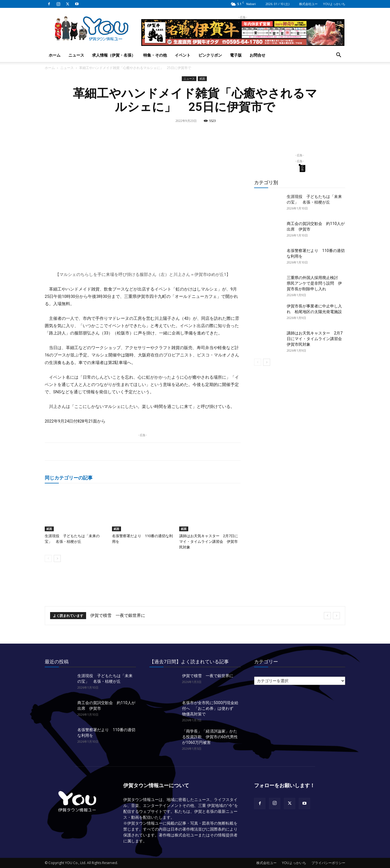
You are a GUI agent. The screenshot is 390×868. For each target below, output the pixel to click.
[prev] (327, 616)
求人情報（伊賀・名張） (114, 55)
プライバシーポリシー (328, 863)
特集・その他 (155, 55)
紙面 (202, 79)
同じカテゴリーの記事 (69, 478)
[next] (336, 616)
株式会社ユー (308, 4)
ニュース (76, 55)
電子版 (236, 55)
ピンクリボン (210, 55)
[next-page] (57, 558)
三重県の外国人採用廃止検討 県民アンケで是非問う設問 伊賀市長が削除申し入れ (314, 283)
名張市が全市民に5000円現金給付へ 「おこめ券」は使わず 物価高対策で (210, 708)
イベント (183, 55)
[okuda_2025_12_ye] (243, 43)
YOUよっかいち (334, 4)
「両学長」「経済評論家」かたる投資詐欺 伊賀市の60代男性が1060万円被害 (210, 737)
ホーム (55, 55)
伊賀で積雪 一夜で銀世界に (118, 615)
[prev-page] (48, 558)
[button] (339, 56)
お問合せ (257, 55)
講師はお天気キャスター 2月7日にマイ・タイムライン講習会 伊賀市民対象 (209, 542)
